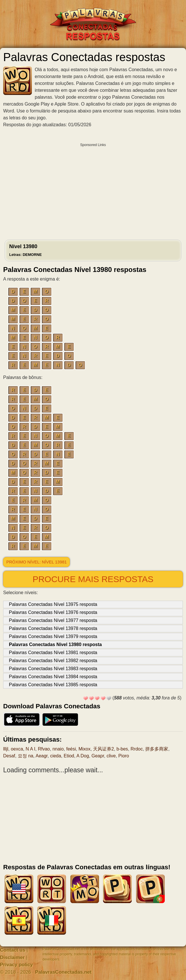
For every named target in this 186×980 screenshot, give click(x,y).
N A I (30, 749)
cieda (56, 756)
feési (71, 749)
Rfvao (44, 749)
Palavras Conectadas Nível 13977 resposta (53, 620)
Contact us (13, 950)
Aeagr (42, 756)
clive (111, 756)
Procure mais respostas (93, 579)
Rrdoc (137, 749)
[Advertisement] (93, 190)
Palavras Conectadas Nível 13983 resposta (53, 669)
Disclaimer (12, 957)
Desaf (9, 756)
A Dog (83, 756)
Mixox (84, 749)
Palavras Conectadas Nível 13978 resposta (53, 628)
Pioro (124, 756)
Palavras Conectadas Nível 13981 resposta (53, 653)
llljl (6, 749)
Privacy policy (16, 965)
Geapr (98, 756)
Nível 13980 (25, 250)
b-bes (122, 749)
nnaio (58, 749)
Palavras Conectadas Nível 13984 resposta (53, 677)
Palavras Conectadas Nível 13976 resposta (53, 612)
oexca (17, 749)
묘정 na (26, 756)
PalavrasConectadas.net (63, 972)
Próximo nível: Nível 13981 (36, 562)
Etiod (69, 756)
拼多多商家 (157, 749)
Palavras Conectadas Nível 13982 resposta (53, 661)
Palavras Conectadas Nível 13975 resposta (53, 604)
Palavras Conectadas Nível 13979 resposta (53, 636)
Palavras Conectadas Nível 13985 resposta (53, 685)
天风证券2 (103, 749)
